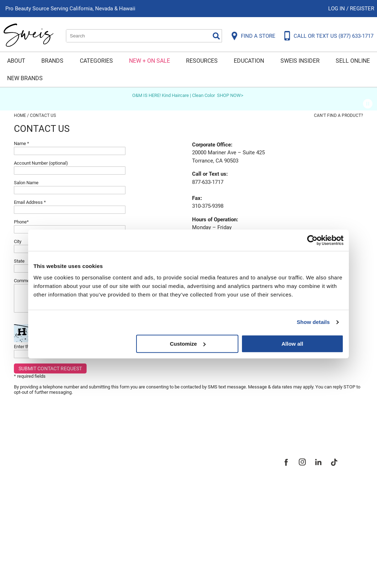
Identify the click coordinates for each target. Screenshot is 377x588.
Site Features (147, 472)
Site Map (140, 484)
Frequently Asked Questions (56, 460)
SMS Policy (30, 520)
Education (249, 61)
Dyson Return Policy (43, 496)
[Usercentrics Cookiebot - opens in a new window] (312, 240)
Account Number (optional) (41, 163)
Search (216, 36)
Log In (337, 9)
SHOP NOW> (230, 95)
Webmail (26, 545)
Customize (188, 344)
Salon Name (26, 183)
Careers (139, 496)
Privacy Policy (34, 508)
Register (362, 9)
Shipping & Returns (42, 484)
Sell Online (353, 61)
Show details (313, 322)
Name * (22, 143)
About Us (141, 460)
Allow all (292, 344)
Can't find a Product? (339, 115)
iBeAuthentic (199, 571)
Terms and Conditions (47, 532)
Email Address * (30, 202)
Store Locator (148, 508)
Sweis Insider (300, 61)
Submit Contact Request (50, 368)
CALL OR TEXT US (334, 36)
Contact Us (30, 472)
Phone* (21, 222)
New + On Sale (149, 61)
